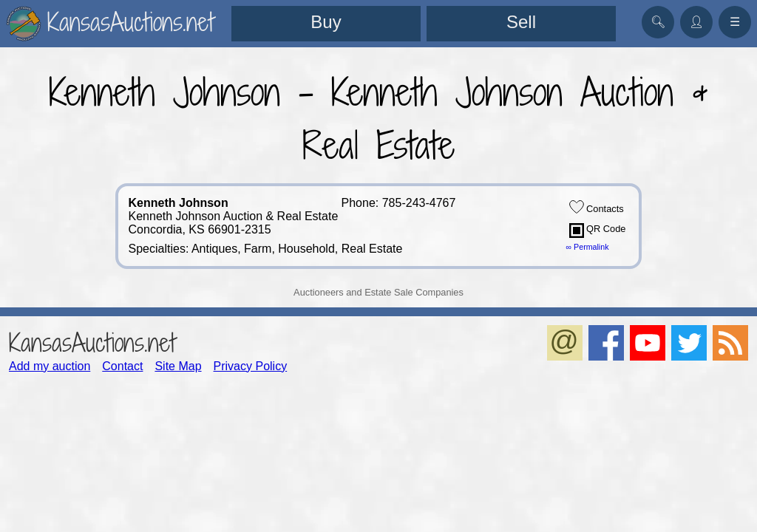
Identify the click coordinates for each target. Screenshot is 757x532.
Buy (326, 22)
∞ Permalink (588, 247)
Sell (521, 22)
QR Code (598, 231)
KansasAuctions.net (92, 342)
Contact (122, 366)
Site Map (178, 366)
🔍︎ (658, 22)
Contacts (597, 207)
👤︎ (696, 22)
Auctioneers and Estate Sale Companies (378, 292)
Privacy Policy (251, 366)
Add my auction (50, 366)
